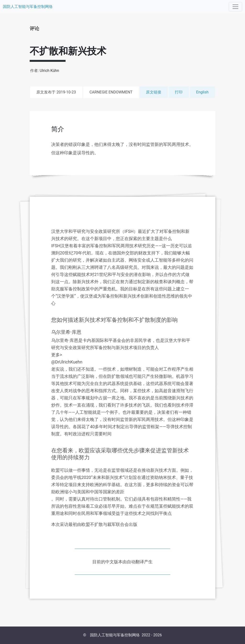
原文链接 (154, 92)
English (202, 92)
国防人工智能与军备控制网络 (28, 7)
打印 (179, 92)
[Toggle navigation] (235, 7)
